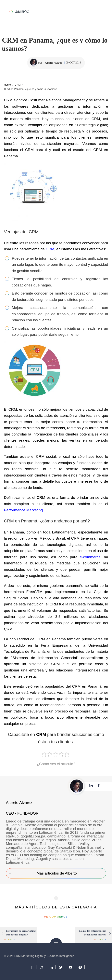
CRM (18, 85)
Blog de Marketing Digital (19, 12)
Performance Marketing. (24, 510)
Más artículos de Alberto (57, 873)
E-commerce (57, 917)
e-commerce (90, 557)
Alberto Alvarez (54, 63)
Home (7, 85)
